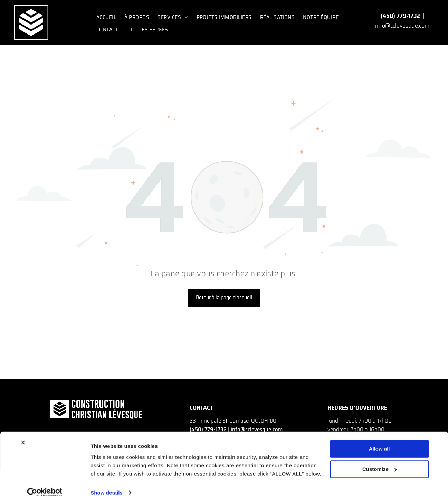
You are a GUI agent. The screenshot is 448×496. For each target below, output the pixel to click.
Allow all (379, 439)
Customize (380, 459)
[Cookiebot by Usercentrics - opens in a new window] (45, 483)
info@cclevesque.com (402, 26)
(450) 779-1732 (400, 16)
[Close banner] (23, 432)
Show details (107, 482)
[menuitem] (106, 17)
